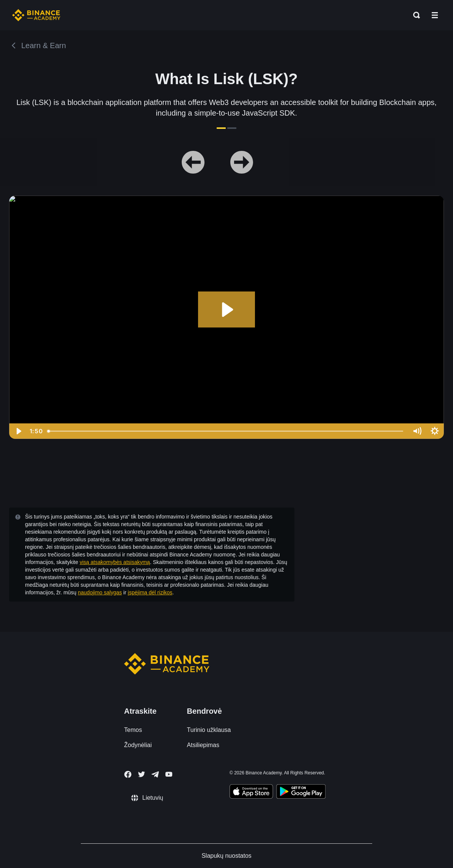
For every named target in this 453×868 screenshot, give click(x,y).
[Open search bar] (414, 15)
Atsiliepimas (203, 745)
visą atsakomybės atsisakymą (115, 562)
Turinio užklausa (209, 730)
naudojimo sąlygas (100, 592)
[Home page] (36, 15)
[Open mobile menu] (435, 15)
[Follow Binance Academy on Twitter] (142, 774)
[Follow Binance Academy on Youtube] (169, 774)
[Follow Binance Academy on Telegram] (155, 774)
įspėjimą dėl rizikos (150, 592)
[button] (435, 15)
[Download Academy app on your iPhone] (251, 793)
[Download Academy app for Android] (301, 793)
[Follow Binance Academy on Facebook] (128, 774)
